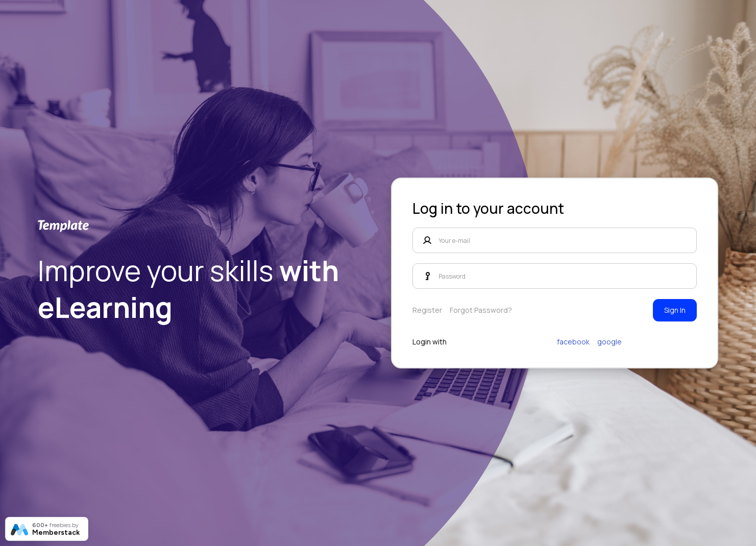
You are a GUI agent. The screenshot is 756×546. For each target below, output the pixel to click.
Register (427, 310)
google (609, 342)
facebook (573, 342)
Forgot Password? (481, 310)
